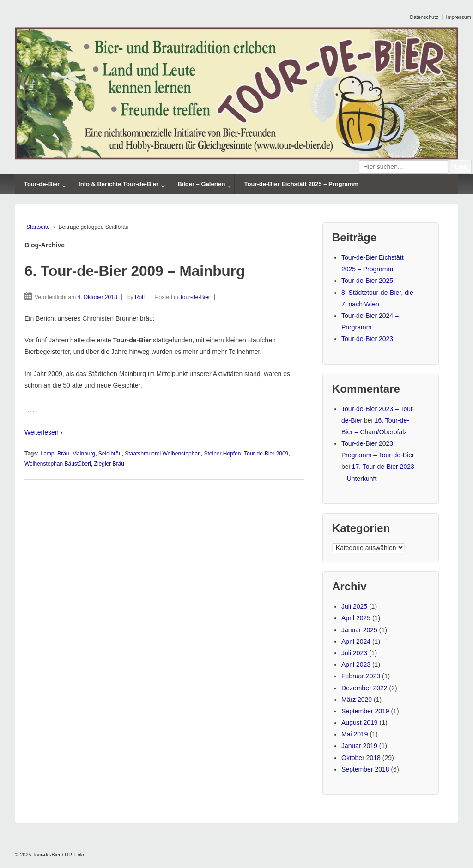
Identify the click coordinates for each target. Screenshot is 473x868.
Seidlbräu (110, 454)
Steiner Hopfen (222, 454)
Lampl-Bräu (55, 454)
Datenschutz (424, 17)
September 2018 (365, 769)
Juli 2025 (354, 606)
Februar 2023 (361, 676)
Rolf (140, 297)
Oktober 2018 (361, 758)
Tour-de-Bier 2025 (367, 281)
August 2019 (360, 723)
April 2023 (356, 664)
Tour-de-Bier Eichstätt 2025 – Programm (301, 184)
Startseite (38, 227)
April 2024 (356, 641)
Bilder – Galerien (201, 184)
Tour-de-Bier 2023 (367, 339)
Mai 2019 (355, 734)
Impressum (459, 17)
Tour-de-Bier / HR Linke (59, 855)
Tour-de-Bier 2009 (266, 454)
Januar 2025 (359, 630)
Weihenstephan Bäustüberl (58, 464)
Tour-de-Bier (42, 184)
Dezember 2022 (364, 688)
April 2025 (356, 618)
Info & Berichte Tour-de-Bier (118, 184)
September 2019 (365, 711)
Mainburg (84, 454)
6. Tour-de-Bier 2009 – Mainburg (135, 271)
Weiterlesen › (43, 432)
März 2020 (357, 700)
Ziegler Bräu (109, 464)
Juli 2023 (354, 653)
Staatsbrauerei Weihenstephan (163, 454)
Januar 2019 (359, 746)
